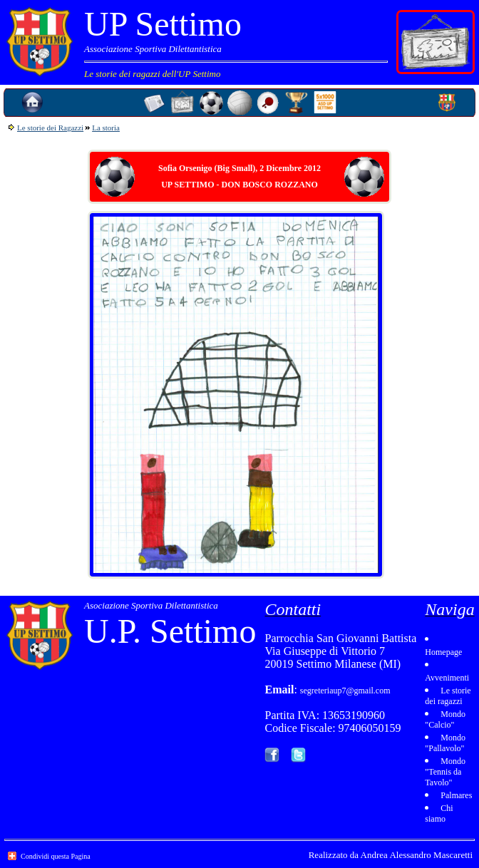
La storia (106, 128)
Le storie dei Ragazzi (50, 128)
